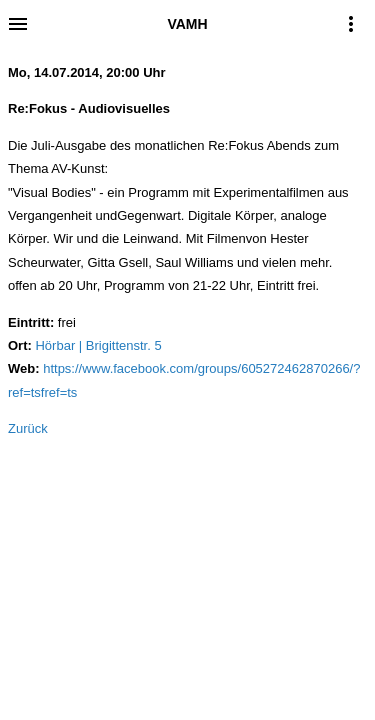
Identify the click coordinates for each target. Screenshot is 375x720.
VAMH (187, 24)
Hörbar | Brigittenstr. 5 (98, 345)
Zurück (28, 428)
